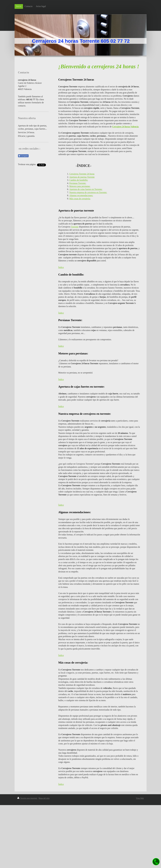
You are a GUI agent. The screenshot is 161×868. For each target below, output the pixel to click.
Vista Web (140, 798)
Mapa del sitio (44, 798)
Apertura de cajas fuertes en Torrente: (86, 189)
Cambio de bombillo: (79, 180)
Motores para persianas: (80, 186)
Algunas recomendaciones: (81, 195)
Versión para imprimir (27, 798)
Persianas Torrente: (78, 183)
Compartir (23, 156)
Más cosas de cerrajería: (80, 199)
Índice (61, 267)
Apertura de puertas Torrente (82, 177)
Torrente (75, 227)
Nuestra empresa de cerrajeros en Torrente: (88, 192)
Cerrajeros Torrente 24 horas (82, 174)
